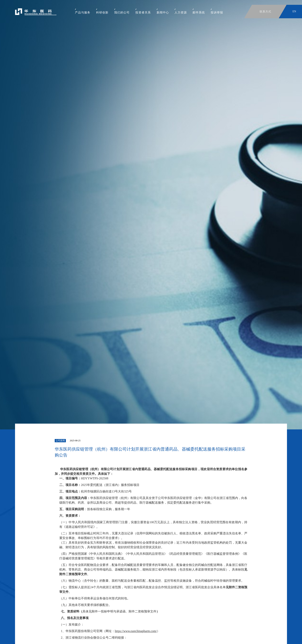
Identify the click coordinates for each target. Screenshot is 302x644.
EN (294, 11)
